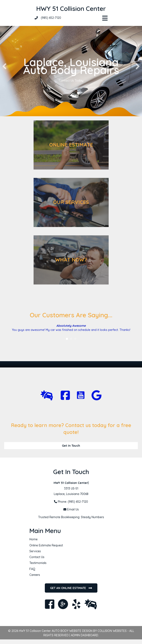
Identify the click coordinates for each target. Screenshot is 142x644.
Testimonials (38, 563)
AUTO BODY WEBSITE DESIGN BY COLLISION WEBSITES (89, 631)
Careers (35, 575)
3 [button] (75, 339)
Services (35, 551)
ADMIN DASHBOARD (85, 635)
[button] (4, 66)
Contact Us (37, 557)
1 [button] (67, 339)
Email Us (73, 509)
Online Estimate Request (46, 545)
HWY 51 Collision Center (71, 9)
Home (33, 539)
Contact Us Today (71, 80)
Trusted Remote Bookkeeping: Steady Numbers (71, 517)
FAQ (32, 569)
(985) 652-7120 (51, 18)
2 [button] (71, 339)
